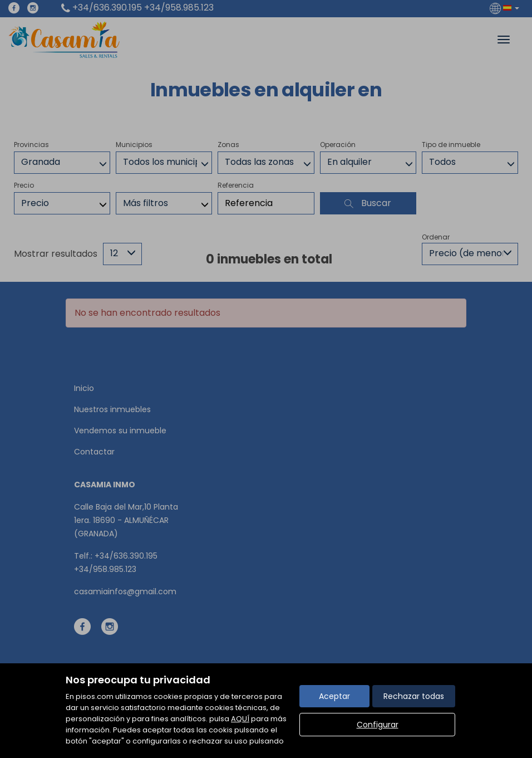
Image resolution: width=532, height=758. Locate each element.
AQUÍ (240, 719)
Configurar (378, 725)
